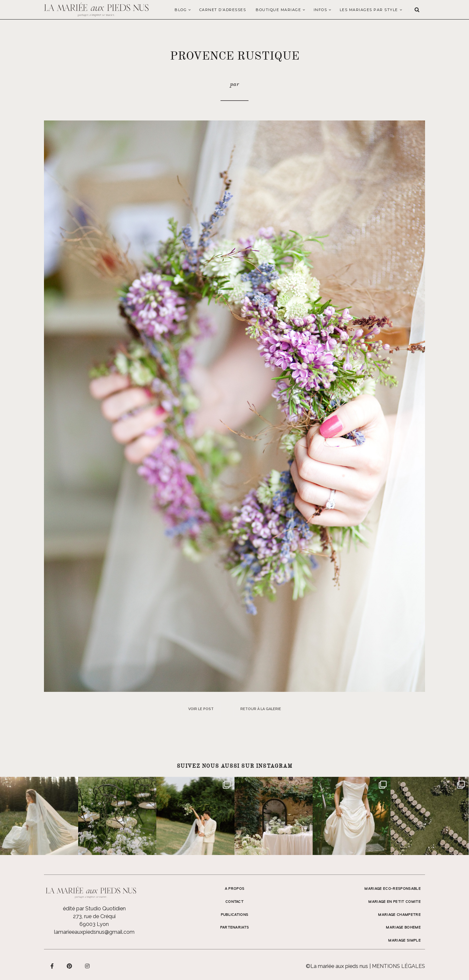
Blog (181, 10)
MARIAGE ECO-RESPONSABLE (393, 889)
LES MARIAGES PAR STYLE (369, 10)
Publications (235, 915)
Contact (234, 902)
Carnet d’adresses (223, 10)
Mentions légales (398, 966)
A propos (235, 889)
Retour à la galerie (261, 709)
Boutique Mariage (278, 10)
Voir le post (201, 709)
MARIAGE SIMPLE (405, 941)
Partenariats (235, 928)
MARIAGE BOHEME (403, 928)
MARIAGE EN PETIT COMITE (395, 902)
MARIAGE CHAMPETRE (399, 915)
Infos (320, 10)
